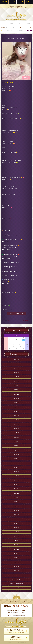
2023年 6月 (16, 411)
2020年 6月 (16, 566)
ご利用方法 (29, 23)
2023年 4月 (16, 420)
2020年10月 (16, 549)
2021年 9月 (16, 502)
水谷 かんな (16, 31)
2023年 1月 (16, 433)
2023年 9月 (16, 398)
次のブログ (25, 320)
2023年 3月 (16, 424)
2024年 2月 (16, 377)
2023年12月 (16, 386)
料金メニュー (21, 23)
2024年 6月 (16, 360)
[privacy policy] (28, 31)
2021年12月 (16, 489)
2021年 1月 (16, 536)
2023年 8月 (16, 403)
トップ (4, 31)
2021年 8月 (16, 506)
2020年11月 (16, 545)
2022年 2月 (16, 480)
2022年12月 (16, 437)
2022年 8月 (16, 454)
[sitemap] (31, 31)
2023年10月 (16, 394)
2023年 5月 (16, 416)
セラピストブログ (17, 588)
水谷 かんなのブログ (16, 579)
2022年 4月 (16, 472)
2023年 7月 (16, 407)
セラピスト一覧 (9, 31)
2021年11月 (16, 493)
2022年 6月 (16, 463)
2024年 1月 (16, 381)
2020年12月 (16, 541)
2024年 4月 (16, 368)
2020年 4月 (16, 575)
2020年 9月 (16, 554)
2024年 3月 (16, 373)
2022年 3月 (16, 476)
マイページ (29, 27)
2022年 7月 (16, 459)
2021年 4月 (16, 523)
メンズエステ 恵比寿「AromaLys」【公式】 (20, 5)
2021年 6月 (16, 515)
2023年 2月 (16, 429)
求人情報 (21, 27)
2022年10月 (16, 446)
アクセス (12, 27)
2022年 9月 (16, 450)
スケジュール (4, 27)
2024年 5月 (16, 364)
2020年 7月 (16, 562)
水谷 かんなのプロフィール (16, 314)
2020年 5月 (16, 571)
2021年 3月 (16, 528)
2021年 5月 (16, 519)
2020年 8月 (16, 558)
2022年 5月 (16, 467)
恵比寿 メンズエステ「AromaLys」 (14, 643)
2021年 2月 (16, 532)
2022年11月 (16, 442)
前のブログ (8, 320)
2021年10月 (16, 498)
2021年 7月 (16, 510)
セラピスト (12, 23)
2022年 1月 (16, 485)
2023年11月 (16, 390)
